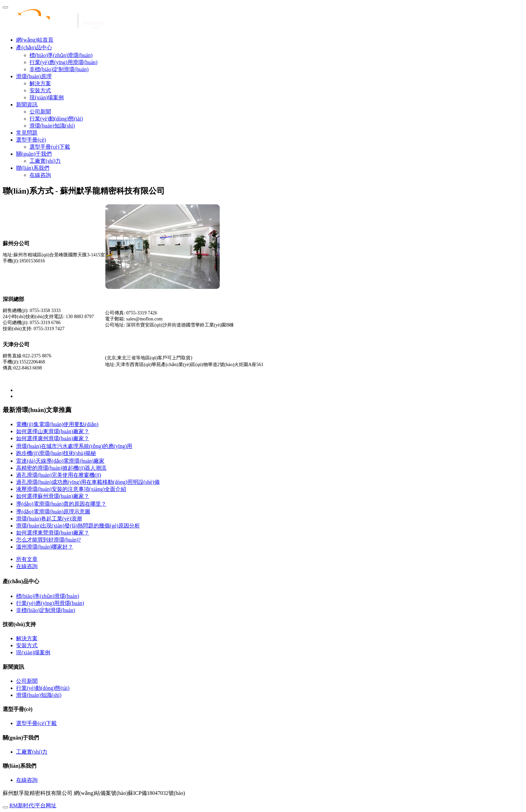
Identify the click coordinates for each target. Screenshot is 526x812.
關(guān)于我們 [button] (34, 154)
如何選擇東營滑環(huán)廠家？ (53, 533)
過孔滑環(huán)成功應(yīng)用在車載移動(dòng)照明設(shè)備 (88, 482)
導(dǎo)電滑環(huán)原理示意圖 (53, 512)
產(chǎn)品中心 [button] (34, 47)
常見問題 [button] (27, 133)
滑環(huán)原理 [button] (34, 76)
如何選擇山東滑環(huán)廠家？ (53, 431)
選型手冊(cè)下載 (50, 147)
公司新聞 (40, 112)
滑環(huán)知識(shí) (52, 126)
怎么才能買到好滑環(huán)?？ (48, 540)
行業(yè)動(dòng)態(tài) (56, 119)
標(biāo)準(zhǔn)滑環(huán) (61, 55)
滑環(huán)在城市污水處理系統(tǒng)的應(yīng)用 (74, 446)
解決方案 (40, 83)
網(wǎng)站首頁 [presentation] (35, 40)
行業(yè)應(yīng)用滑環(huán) (64, 62)
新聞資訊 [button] (27, 105)
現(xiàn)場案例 (47, 97)
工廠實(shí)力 (45, 161)
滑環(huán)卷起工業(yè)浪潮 (49, 519)
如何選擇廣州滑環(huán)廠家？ (53, 438)
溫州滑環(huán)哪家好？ (45, 547)
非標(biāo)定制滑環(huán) (59, 69)
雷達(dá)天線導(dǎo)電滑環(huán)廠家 (60, 461)
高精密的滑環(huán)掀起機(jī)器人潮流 (61, 468)
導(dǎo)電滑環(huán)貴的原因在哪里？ (61, 504)
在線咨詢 (40, 175)
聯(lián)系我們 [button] (33, 168)
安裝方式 (40, 90)
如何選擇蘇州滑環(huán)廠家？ (53, 496)
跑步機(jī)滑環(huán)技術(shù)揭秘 (56, 453)
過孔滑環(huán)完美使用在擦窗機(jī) (59, 475)
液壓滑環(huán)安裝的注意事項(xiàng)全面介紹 (71, 489)
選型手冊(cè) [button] (31, 140)
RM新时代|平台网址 (33, 805)
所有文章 (27, 559)
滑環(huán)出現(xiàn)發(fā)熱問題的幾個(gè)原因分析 (78, 526)
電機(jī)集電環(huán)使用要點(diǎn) (57, 424)
